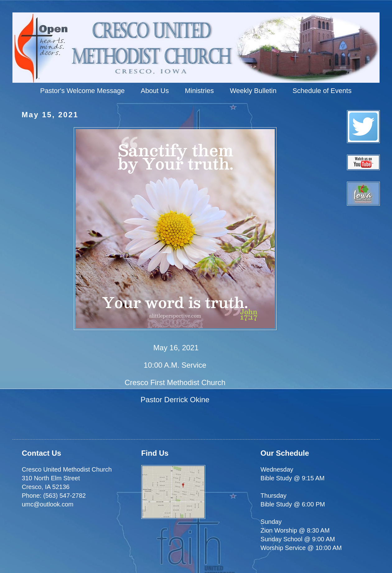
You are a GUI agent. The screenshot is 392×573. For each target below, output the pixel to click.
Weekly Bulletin (253, 91)
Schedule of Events (322, 91)
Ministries (199, 91)
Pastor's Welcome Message (82, 91)
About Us (155, 91)
